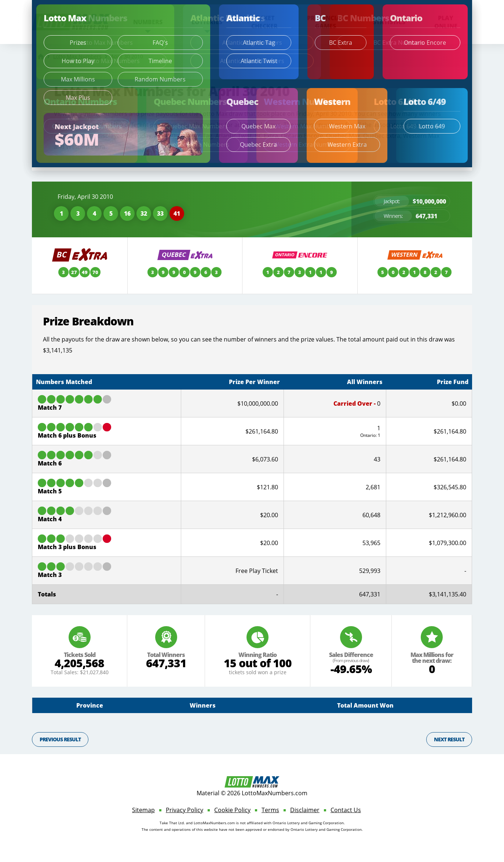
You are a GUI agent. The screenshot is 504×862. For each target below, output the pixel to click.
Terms (270, 810)
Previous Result (60, 739)
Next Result (449, 739)
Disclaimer (305, 810)
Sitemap (143, 810)
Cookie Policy (232, 810)
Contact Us (346, 810)
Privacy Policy (185, 810)
